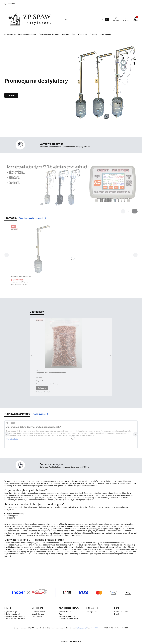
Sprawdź (11, 95)
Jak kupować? (92, 612)
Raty (61, 614)
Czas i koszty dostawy (67, 616)
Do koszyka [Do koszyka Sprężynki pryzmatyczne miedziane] (42, 388)
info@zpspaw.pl (81, 628)
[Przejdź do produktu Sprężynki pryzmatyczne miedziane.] (64, 343)
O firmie (117, 614)
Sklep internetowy (70, 641)
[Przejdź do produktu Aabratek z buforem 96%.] (38, 249)
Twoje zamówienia (38, 612)
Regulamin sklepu (11, 612)
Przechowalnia (37, 616)
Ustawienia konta (38, 614)
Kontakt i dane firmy (121, 612)
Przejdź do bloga (41, 414)
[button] (107, 20)
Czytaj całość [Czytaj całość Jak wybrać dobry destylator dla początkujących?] (12, 439)
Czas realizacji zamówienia (69, 618)
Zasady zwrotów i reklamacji (15, 618)
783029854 (95, 628)
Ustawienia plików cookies (14, 616)
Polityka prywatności (12, 614)
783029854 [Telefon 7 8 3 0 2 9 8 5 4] (12, 4)
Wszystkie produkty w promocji (33, 218)
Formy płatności (65, 612)
